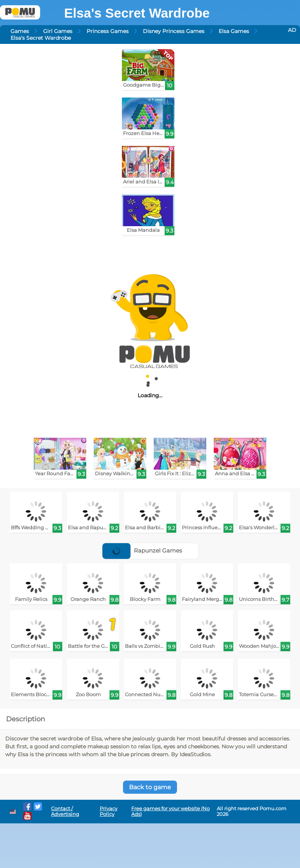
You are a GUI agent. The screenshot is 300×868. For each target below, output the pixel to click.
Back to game (150, 787)
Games (20, 31)
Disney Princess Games (174, 31)
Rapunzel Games (142, 550)
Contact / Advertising (65, 811)
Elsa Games (234, 31)
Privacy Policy (109, 811)
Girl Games (58, 31)
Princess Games (108, 31)
